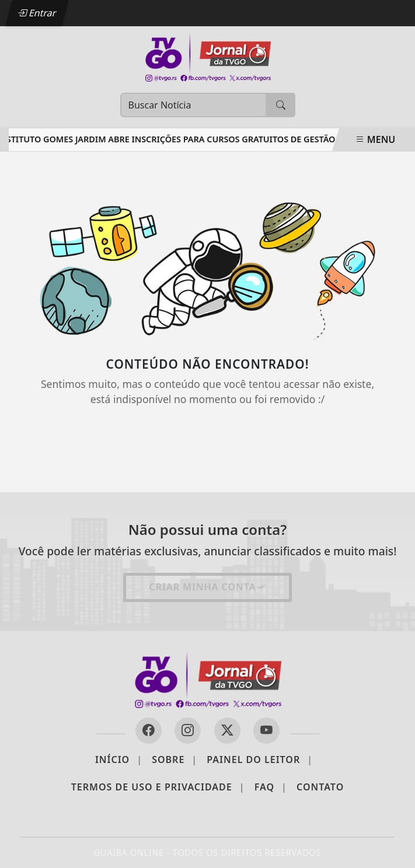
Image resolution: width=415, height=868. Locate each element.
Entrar (37, 13)
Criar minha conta (207, 587)
